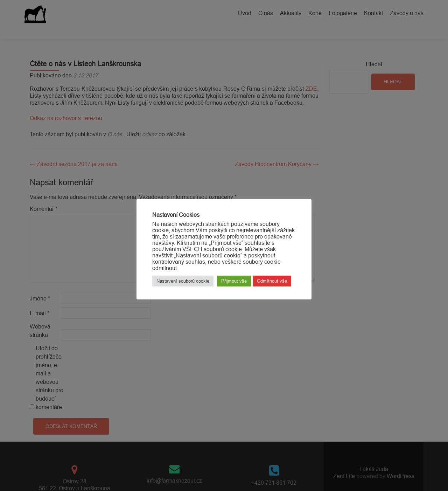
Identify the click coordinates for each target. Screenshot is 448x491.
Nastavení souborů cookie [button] (183, 281)
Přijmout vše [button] (234, 281)
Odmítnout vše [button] (272, 281)
